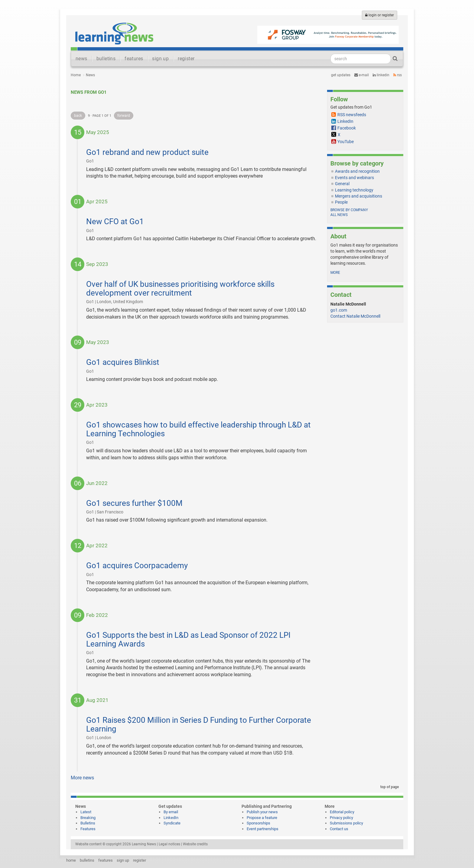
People (341, 202)
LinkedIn (381, 75)
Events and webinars (354, 178)
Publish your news (262, 812)
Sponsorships (258, 823)
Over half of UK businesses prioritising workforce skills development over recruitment (180, 288)
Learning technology (354, 190)
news (81, 59)
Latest (86, 812)
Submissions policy (346, 823)
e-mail (362, 75)
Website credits (195, 844)
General (342, 184)
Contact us (339, 829)
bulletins (106, 59)
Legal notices (169, 844)
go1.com (339, 310)
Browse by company (349, 210)
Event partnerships (263, 829)
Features (88, 829)
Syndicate (172, 823)
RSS (398, 75)
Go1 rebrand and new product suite (147, 152)
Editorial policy (342, 812)
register (186, 59)
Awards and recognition (357, 171)
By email (171, 812)
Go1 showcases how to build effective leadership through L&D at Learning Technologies (198, 429)
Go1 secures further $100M (134, 503)
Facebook (347, 128)
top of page (388, 787)
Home (76, 75)
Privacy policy (341, 818)
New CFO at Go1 (115, 221)
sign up (160, 59)
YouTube (346, 142)
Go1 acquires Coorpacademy (137, 565)
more (335, 273)
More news (82, 778)
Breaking (88, 818)
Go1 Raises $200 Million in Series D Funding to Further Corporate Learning (199, 724)
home (71, 860)
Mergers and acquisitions (359, 196)
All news (339, 215)
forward (124, 116)
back (78, 116)
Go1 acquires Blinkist (123, 362)
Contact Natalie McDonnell (355, 316)
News (90, 75)
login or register (380, 15)
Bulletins (88, 823)
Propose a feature (262, 818)
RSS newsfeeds (352, 115)
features (134, 59)
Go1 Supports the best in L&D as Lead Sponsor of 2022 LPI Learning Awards (188, 639)
